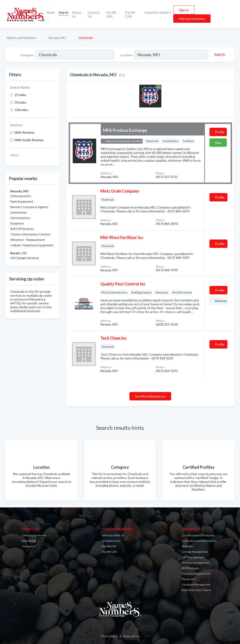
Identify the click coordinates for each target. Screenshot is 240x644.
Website (221, 301)
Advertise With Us (113, 535)
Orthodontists (21, 196)
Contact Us (94, 14)
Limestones (19, 212)
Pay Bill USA (111, 14)
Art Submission (111, 541)
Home (51, 12)
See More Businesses (150, 396)
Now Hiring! (29, 541)
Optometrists (20, 218)
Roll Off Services (22, 229)
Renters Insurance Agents (29, 207)
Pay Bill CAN (130, 14)
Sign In (184, 10)
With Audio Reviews (29, 140)
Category (27, 55)
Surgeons (17, 223)
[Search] (219, 54)
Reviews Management (195, 563)
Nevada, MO (57, 38)
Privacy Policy (109, 636)
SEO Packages (190, 568)
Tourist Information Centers (31, 234)
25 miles (21, 95)
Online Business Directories (199, 541)
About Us (77, 14)
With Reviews (25, 132)
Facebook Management (196, 584)
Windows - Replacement (28, 240)
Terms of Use (131, 636)
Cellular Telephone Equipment (32, 245)
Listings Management (195, 552)
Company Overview (34, 535)
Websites (188, 546)
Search (63, 12)
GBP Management (193, 557)
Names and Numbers (22, 38)
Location (126, 55)
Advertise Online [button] (157, 12)
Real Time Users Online (196, 590)
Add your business (192, 19)
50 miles (21, 102)
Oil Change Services (25, 258)
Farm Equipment (22, 201)
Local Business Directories (198, 535)
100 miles (22, 110)
